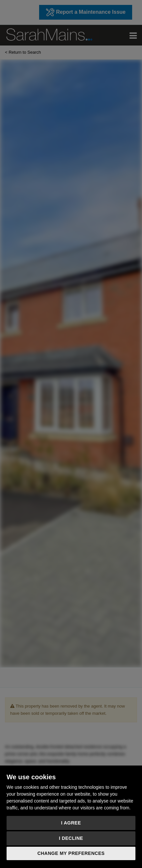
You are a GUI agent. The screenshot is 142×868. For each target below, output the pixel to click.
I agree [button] (71, 823)
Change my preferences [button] (71, 853)
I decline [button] (71, 838)
